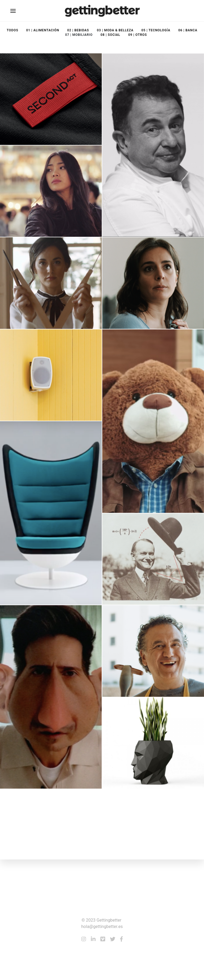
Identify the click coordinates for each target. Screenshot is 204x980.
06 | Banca (188, 30)
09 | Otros (138, 35)
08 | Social (110, 35)
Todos (12, 30)
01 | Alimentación (43, 30)
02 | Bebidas (78, 30)
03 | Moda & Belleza (115, 30)
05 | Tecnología (156, 30)
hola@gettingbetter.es (102, 927)
